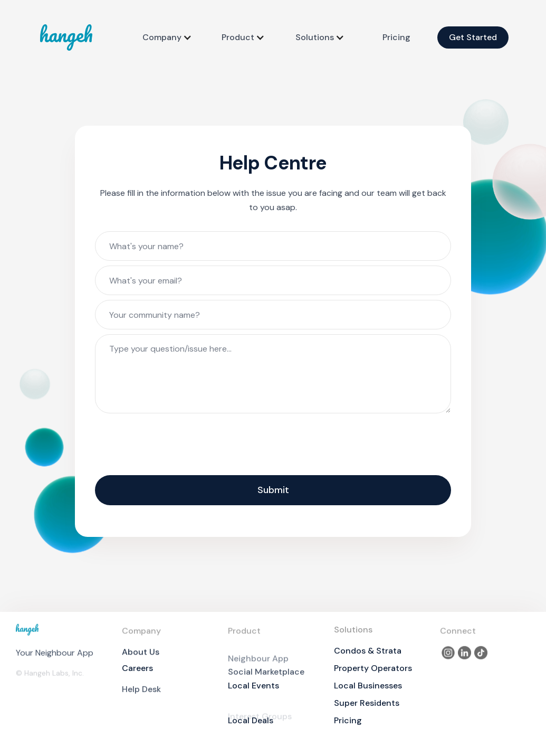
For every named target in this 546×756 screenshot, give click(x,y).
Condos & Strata (368, 651)
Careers (137, 668)
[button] (167, 37)
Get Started (473, 37)
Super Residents (367, 703)
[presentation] (175, 446)
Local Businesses (368, 686)
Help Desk (141, 696)
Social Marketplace (266, 679)
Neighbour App (258, 666)
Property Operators (373, 668)
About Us (141, 656)
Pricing (396, 37)
